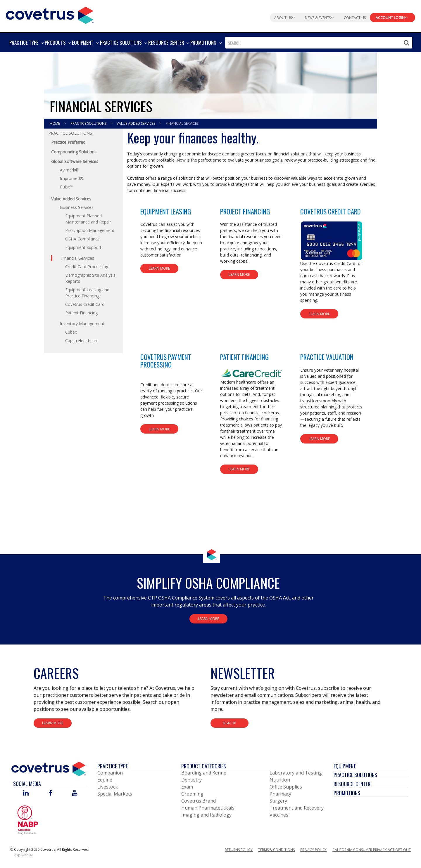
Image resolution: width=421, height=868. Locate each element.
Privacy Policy (314, 850)
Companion (110, 773)
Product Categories (204, 766)
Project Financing (245, 212)
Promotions (347, 793)
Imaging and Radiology (206, 815)
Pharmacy (280, 794)
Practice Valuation (327, 357)
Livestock (108, 787)
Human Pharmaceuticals (208, 808)
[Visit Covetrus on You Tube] (75, 793)
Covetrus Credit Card (331, 212)
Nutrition (280, 780)
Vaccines (279, 815)
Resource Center (352, 784)
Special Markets (115, 794)
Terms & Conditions (276, 850)
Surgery (278, 801)
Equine (105, 780)
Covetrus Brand (199, 801)
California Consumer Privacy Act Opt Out (372, 850)
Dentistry (191, 780)
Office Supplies (286, 787)
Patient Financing (244, 357)
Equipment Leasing (166, 212)
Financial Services (182, 123)
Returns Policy (239, 850)
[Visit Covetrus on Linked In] (26, 793)
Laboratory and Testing (296, 773)
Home (55, 123)
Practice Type (113, 766)
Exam (187, 787)
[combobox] (319, 43)
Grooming (192, 794)
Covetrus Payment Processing (166, 361)
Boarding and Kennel (204, 773)
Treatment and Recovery (297, 808)
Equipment (345, 766)
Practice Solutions (89, 123)
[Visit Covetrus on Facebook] (50, 793)
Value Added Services (136, 123)
